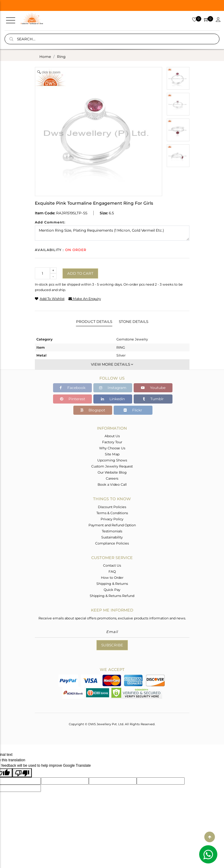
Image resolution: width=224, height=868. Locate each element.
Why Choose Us (112, 448)
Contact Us (112, 565)
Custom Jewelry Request (112, 466)
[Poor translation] (22, 773)
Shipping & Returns (112, 584)
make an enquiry (85, 299)
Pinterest (73, 399)
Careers (112, 478)
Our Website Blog (112, 472)
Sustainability (112, 537)
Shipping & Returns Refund (112, 596)
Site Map (112, 454)
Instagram (113, 388)
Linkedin (113, 399)
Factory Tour (112, 442)
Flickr (133, 410)
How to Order (112, 578)
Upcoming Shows (112, 460)
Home (45, 57)
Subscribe (112, 645)
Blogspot (93, 410)
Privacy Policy (112, 519)
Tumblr (153, 399)
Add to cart (80, 273)
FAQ (112, 571)
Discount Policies (112, 507)
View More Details (112, 364)
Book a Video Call (112, 484)
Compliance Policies (112, 543)
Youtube (153, 388)
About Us (112, 436)
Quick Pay (112, 590)
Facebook (73, 388)
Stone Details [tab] (134, 322)
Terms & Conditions (112, 513)
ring (61, 57)
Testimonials (112, 531)
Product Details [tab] (94, 322)
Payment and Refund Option (112, 525)
